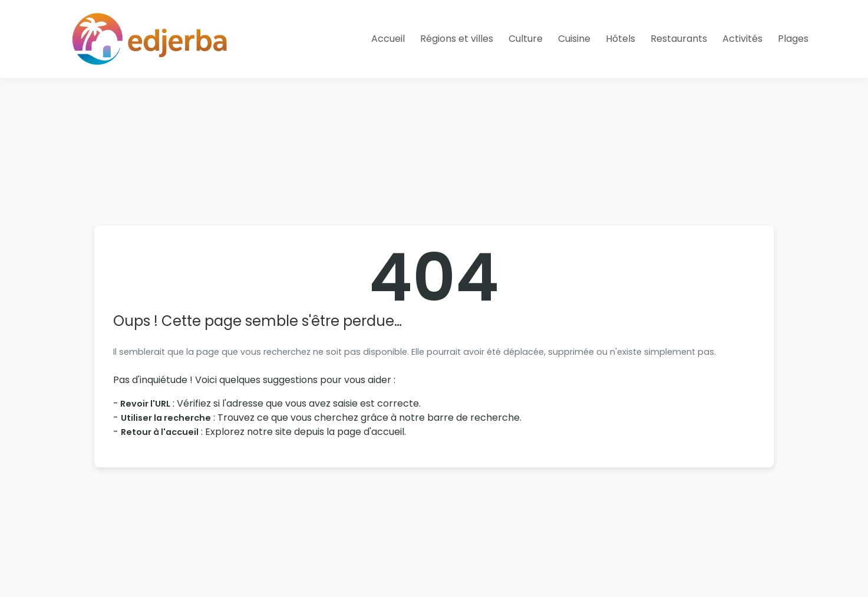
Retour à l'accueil (160, 432)
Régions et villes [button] (457, 39)
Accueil (388, 39)
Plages (793, 39)
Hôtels (621, 39)
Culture (526, 39)
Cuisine (574, 39)
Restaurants (679, 39)
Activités (742, 39)
